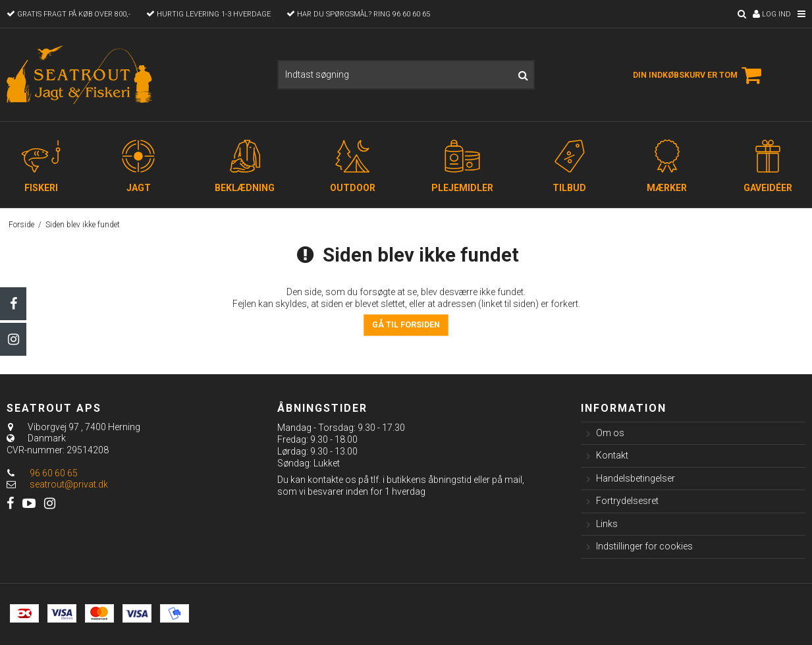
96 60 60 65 (42, 473)
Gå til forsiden (406, 325)
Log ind (772, 14)
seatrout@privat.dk (69, 484)
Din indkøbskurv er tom (699, 75)
